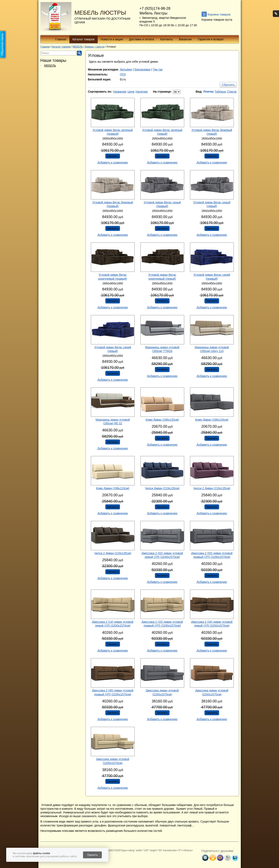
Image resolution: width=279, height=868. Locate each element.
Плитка (208, 92)
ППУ (123, 74)
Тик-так (158, 69)
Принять (93, 855)
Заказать (113, 156)
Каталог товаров (84, 39)
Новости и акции (112, 39)
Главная (61, 39)
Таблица (220, 92)
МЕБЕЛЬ (50, 66)
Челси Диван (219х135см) (162, 488)
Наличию (142, 92)
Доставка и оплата (142, 39)
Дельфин (126, 69)
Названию (120, 92)
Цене (131, 92)
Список (232, 92)
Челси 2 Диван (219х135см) (212, 488)
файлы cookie (41, 853)
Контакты (166, 39)
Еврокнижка (142, 69)
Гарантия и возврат (211, 39)
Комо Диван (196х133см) (162, 420)
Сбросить (228, 85)
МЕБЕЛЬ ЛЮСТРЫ (100, 13)
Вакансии (185, 39)
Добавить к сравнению (113, 162)
